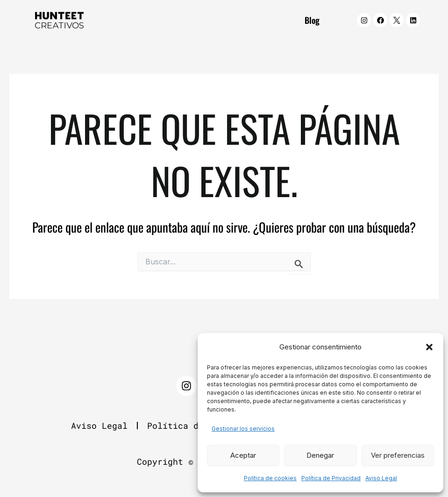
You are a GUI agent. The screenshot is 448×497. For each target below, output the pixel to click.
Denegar (320, 455)
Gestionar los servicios (243, 429)
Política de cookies (270, 478)
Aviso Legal (381, 478)
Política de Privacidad (331, 478)
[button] (429, 347)
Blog (312, 20)
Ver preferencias (398, 455)
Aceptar (243, 455)
